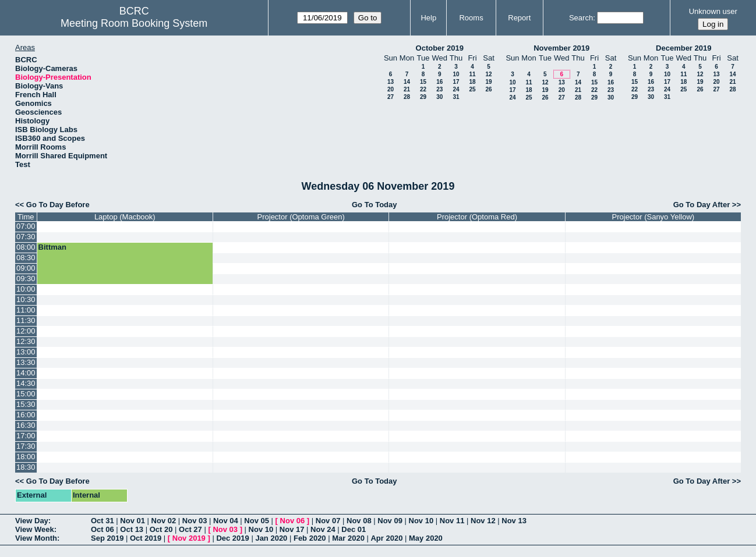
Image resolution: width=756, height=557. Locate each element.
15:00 (26, 394)
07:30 (26, 237)
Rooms (471, 18)
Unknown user (713, 11)
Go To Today (375, 205)
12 (488, 74)
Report (519, 18)
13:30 (26, 362)
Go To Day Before (58, 205)
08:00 (26, 247)
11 (472, 74)
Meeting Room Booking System (134, 23)
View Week (35, 529)
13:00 (26, 352)
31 (456, 97)
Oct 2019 (146, 538)
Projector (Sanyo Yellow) (653, 217)
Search (581, 18)
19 (488, 82)
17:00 (26, 436)
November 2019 (561, 48)
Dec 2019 (232, 538)
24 (456, 89)
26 (488, 89)
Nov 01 (133, 521)
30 (439, 97)
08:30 (26, 258)
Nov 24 (323, 529)
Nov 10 (421, 521)
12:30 (26, 341)
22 (423, 89)
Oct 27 (190, 529)
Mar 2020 (348, 538)
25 (472, 89)
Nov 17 (292, 529)
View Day (32, 521)
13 (391, 82)
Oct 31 (103, 521)
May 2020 (426, 538)
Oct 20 (161, 529)
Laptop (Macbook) (125, 217)
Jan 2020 (271, 538)
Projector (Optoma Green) (301, 217)
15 (423, 82)
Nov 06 (293, 521)
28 (407, 97)
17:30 (26, 446)
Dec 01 (354, 529)
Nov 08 (359, 521)
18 (472, 82)
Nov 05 (257, 521)
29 (423, 97)
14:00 (26, 373)
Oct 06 (103, 529)
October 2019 (440, 48)
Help (428, 18)
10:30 (26, 299)
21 (407, 89)
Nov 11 (452, 521)
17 (456, 82)
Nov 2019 (189, 538)
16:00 (26, 415)
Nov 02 (164, 521)
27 (391, 97)
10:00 (26, 289)
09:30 (26, 278)
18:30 (26, 467)
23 (439, 89)
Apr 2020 (386, 538)
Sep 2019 (107, 538)
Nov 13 (514, 521)
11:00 (26, 310)
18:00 (26, 457)
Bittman (52, 247)
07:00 (26, 226)
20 (391, 89)
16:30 (26, 425)
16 (439, 82)
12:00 (26, 331)
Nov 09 (390, 521)
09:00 (26, 268)
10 (456, 74)
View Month (36, 538)
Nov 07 (328, 521)
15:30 (26, 404)
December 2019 (683, 48)
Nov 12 (483, 521)
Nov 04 (226, 521)
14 (407, 82)
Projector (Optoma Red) (477, 217)
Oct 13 (132, 529)
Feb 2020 (310, 538)
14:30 (26, 383)
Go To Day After (702, 205)
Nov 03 (195, 521)
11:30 (26, 320)
